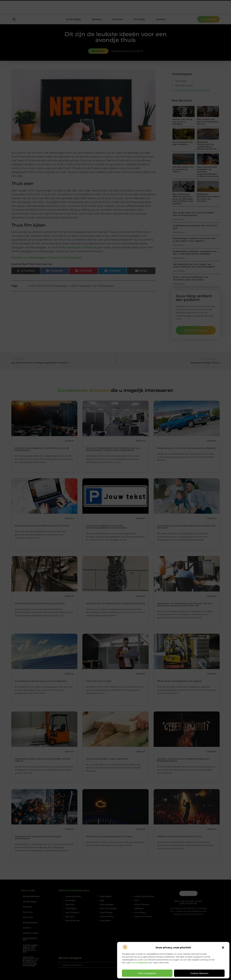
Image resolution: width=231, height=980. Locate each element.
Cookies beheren (199, 973)
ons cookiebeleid (139, 963)
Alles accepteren (147, 973)
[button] (223, 948)
